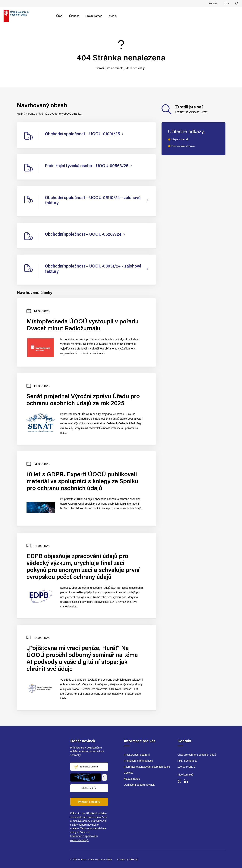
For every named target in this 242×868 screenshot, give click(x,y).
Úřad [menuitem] (59, 16)
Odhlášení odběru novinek (139, 785)
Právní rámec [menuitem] (94, 16)
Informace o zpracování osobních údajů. (84, 838)
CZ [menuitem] (227, 4)
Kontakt (213, 3)
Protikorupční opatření (137, 755)
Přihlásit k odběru (89, 802)
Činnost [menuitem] (74, 16)
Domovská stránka (183, 146)
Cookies (129, 773)
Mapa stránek (180, 139)
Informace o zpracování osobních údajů (147, 767)
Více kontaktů (185, 775)
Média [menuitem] (113, 16)
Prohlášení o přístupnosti (138, 761)
